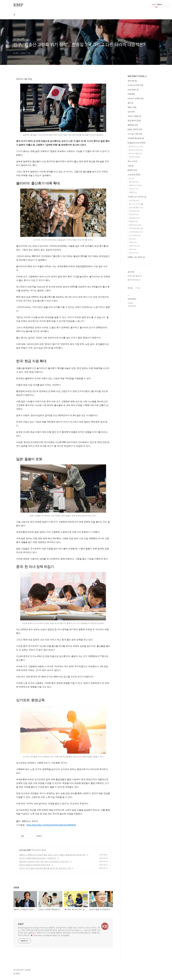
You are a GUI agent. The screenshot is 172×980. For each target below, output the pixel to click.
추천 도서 (134, 189)
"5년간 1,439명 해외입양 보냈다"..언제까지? (37, 858)
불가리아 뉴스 (136, 147)
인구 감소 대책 (25, 850)
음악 (130, 103)
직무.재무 (134, 215)
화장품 (133, 221)
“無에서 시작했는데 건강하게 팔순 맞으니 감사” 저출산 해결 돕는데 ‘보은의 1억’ (52, 855)
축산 (132, 239)
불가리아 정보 (136, 150)
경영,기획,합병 (136, 208)
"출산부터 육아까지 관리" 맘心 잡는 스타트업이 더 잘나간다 (44, 862)
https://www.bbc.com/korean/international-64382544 (51, 825)
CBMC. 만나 (136, 257)
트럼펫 (133, 192)
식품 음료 (134, 218)
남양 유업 (134, 201)
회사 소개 (132, 161)
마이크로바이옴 (136, 228)
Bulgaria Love (136, 143)
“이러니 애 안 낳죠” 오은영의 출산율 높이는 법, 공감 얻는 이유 (45, 868)
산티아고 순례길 (136, 99)
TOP (156, 971)
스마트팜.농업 (136, 232)
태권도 (132, 107)
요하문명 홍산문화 (136, 138)
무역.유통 (134, 211)
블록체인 (133, 125)
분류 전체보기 (137, 76)
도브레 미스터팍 (135, 85)
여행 (131, 94)
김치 (131, 112)
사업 (131, 166)
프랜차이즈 (134, 246)
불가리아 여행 (135, 154)
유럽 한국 (134, 157)
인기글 (138, 288)
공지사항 (132, 81)
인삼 (133, 90)
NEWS (132, 170)
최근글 (130, 288)
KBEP (18, 5)
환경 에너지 (134, 121)
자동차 (133, 242)
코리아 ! (134, 116)
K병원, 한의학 (135, 129)
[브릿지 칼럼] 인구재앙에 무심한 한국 (35, 865)
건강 (132, 249)
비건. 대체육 (135, 235)
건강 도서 (134, 253)
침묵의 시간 (135, 185)
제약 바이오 (135, 225)
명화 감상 (134, 182)
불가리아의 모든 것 (134, 280)
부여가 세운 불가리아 (135, 276)
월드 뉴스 (136, 204)
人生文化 (134, 175)
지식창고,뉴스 (137, 197)
